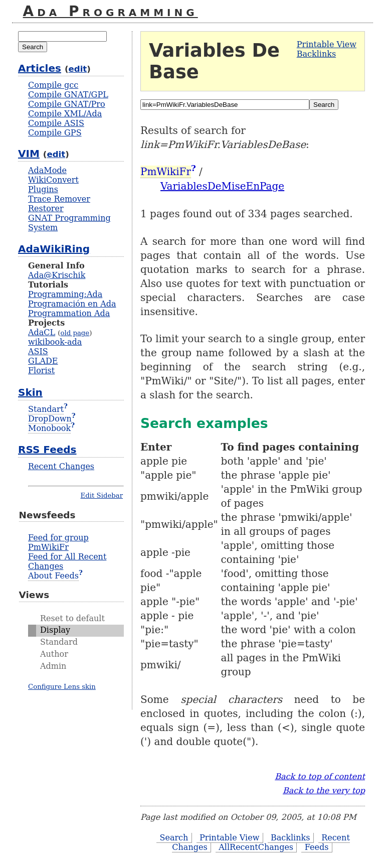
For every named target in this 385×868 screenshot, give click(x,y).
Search (174, 838)
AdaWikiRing (54, 249)
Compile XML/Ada (65, 114)
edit (78, 69)
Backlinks (316, 54)
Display (55, 630)
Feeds (317, 847)
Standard (59, 642)
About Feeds (53, 576)
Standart (46, 409)
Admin (53, 666)
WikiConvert (53, 180)
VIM (29, 154)
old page (75, 333)
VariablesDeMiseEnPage (222, 186)
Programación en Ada (72, 304)
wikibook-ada (55, 342)
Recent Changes (61, 466)
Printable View (327, 44)
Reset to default (72, 618)
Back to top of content (320, 776)
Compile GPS (55, 133)
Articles (40, 68)
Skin (30, 392)
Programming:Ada (65, 294)
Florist (41, 371)
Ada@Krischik (57, 275)
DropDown (50, 419)
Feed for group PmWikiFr (58, 542)
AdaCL (42, 332)
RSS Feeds (47, 450)
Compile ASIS (56, 123)
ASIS (38, 351)
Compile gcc (53, 85)
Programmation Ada (69, 313)
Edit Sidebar (102, 495)
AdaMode (47, 170)
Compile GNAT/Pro (67, 104)
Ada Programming (111, 11)
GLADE (43, 361)
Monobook (49, 428)
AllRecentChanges (256, 847)
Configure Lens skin (62, 687)
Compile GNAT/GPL (68, 95)
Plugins (43, 189)
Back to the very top (324, 790)
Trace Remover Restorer (59, 204)
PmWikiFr (166, 172)
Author (54, 654)
